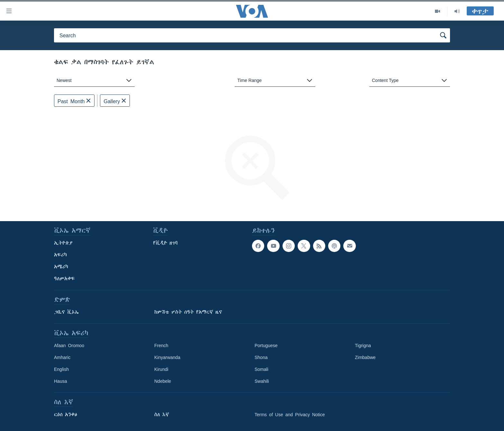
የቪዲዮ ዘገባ (165, 243)
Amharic (62, 357)
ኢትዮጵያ (63, 243)
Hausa (60, 381)
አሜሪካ (61, 267)
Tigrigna (363, 346)
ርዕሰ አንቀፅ (66, 415)
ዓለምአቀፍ (64, 279)
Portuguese (266, 346)
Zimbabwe (365, 357)
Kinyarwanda (167, 357)
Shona (261, 357)
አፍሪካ (60, 255)
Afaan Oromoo (69, 346)
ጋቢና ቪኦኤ (66, 312)
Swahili (262, 381)
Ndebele (163, 381)
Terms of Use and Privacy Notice (290, 415)
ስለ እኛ (162, 415)
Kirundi (161, 369)
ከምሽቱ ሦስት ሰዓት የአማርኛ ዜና (188, 312)
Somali (261, 369)
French (161, 346)
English (61, 369)
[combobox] (94, 81)
